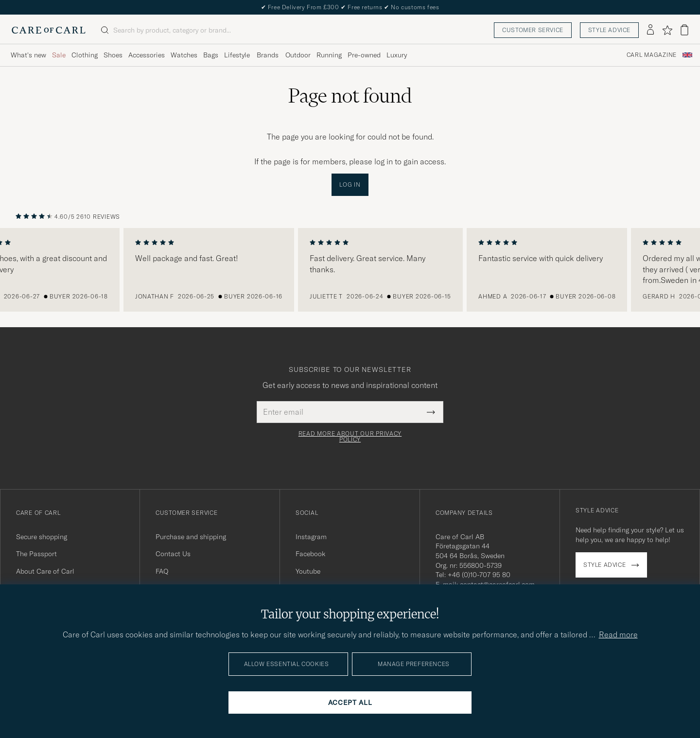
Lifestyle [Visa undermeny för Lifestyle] (237, 55)
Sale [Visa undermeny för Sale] (59, 55)
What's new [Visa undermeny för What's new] (28, 55)
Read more (618, 634)
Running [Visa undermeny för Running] (329, 55)
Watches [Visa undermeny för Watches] (184, 55)
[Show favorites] (667, 30)
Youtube (308, 571)
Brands (268, 55)
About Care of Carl (45, 571)
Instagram (311, 537)
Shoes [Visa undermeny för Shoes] (113, 55)
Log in (350, 184)
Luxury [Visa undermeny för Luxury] (397, 55)
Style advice (609, 30)
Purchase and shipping (191, 537)
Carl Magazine (652, 55)
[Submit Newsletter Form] (431, 412)
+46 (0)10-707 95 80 (479, 575)
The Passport (36, 554)
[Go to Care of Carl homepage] (49, 30)
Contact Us (173, 554)
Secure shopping (42, 537)
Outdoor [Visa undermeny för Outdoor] (298, 55)
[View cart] (684, 30)
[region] (350, 270)
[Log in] (650, 30)
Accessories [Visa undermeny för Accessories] (147, 55)
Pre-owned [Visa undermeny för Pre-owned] (364, 55)
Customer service (533, 30)
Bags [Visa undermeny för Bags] (211, 55)
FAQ (162, 571)
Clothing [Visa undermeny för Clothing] (85, 55)
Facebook (310, 554)
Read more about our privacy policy (350, 437)
